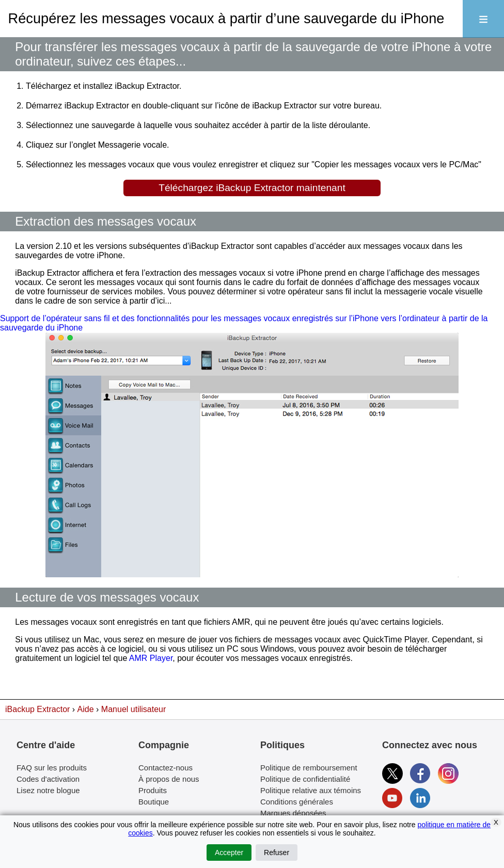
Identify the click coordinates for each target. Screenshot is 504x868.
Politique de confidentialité (305, 779)
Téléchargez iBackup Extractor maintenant (252, 188)
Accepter (229, 853)
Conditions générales (297, 802)
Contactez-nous (166, 768)
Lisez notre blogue (48, 790)
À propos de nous (169, 779)
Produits (153, 790)
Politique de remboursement (309, 768)
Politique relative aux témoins (311, 790)
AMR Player (151, 658)
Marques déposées (293, 813)
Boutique (154, 802)
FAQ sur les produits (52, 768)
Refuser (277, 853)
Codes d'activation (48, 779)
